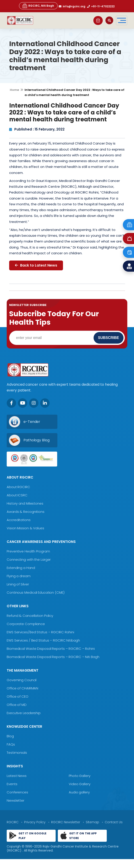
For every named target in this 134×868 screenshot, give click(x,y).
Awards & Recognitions (26, 512)
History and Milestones (25, 503)
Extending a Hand (21, 568)
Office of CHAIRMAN (22, 688)
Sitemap (92, 822)
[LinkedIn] (45, 403)
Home (14, 90)
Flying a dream (19, 576)
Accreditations (19, 520)
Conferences (17, 792)
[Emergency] (128, 225)
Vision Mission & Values (25, 528)
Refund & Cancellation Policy (30, 616)
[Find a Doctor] (128, 266)
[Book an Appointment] (128, 252)
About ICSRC (17, 495)
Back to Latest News (36, 265)
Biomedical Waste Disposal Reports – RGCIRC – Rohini (51, 649)
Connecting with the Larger (29, 559)
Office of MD (17, 705)
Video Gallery (80, 784)
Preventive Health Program (28, 551)
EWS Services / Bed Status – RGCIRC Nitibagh (43, 640)
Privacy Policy (35, 822)
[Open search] (109, 20)
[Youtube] (23, 403)
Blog (10, 736)
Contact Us (114, 822)
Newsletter (16, 800)
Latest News (17, 776)
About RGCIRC (18, 487)
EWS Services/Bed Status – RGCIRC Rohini (40, 632)
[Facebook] (11, 403)
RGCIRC (13, 822)
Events (12, 784)
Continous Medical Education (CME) (36, 592)
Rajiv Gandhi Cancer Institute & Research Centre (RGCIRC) (63, 848)
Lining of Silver (18, 584)
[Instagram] (34, 403)
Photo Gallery (80, 776)
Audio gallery (79, 792)
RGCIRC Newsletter (66, 822)
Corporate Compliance (26, 624)
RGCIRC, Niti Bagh (38, 6)
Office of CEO (18, 696)
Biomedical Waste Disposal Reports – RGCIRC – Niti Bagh (53, 657)
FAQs (11, 744)
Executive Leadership (24, 713)
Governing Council (22, 680)
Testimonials (17, 753)
